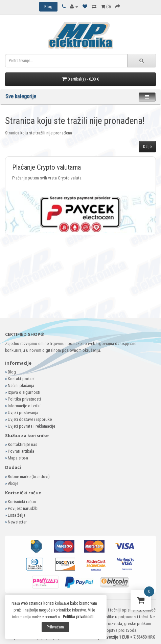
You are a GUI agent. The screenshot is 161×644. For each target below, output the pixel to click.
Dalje (147, 147)
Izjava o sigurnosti (24, 392)
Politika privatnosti (24, 399)
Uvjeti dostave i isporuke (30, 419)
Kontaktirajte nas (22, 444)
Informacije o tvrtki (24, 406)
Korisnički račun (22, 502)
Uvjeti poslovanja (23, 413)
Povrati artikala (21, 451)
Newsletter (17, 522)
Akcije (13, 483)
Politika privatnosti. (79, 617)
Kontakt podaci (21, 379)
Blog (12, 372)
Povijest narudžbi (23, 508)
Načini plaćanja (21, 385)
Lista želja (17, 515)
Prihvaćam (55, 627)
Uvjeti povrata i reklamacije (31, 426)
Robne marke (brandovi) (29, 477)
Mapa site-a (18, 458)
